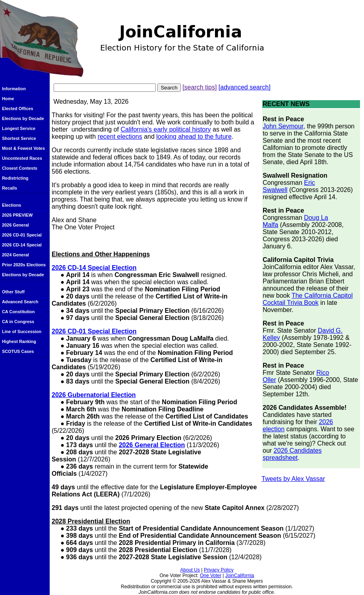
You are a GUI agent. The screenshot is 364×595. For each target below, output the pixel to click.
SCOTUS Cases (18, 351)
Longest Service (19, 128)
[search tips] (199, 87)
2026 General (15, 225)
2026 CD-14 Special (22, 245)
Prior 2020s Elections (24, 265)
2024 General (15, 255)
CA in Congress (18, 322)
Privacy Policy (219, 570)
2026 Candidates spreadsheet (292, 454)
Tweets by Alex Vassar (293, 479)
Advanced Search (20, 302)
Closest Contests (20, 168)
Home (8, 99)
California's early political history (166, 129)
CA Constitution (18, 312)
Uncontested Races (22, 158)
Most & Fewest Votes (23, 148)
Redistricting (15, 178)
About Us (190, 570)
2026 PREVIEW (17, 215)
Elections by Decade (23, 118)
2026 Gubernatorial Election (94, 395)
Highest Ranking (19, 341)
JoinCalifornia (240, 576)
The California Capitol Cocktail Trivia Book (308, 299)
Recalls (10, 188)
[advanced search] (245, 87)
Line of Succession (22, 331)
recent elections (120, 137)
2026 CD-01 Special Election (94, 331)
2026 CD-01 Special (22, 235)
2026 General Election (152, 445)
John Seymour (283, 126)
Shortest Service (19, 138)
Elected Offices (18, 109)
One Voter (211, 576)
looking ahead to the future (194, 137)
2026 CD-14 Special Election (94, 268)
